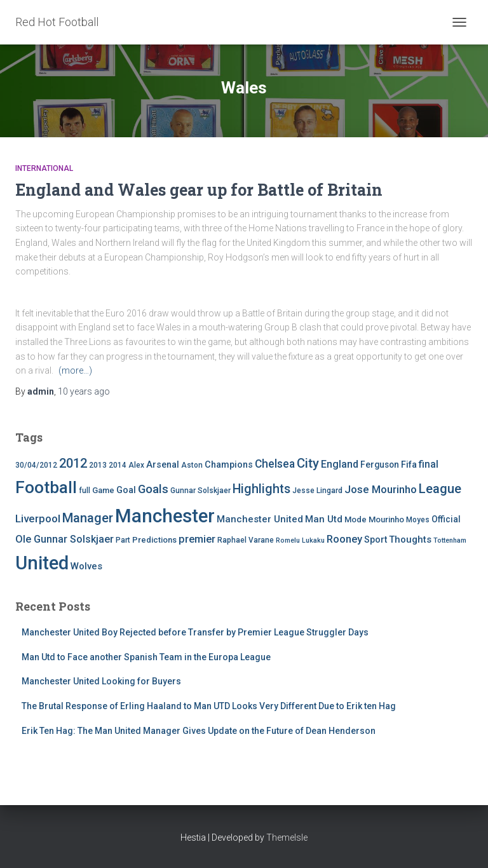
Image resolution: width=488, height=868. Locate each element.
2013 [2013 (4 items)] (98, 465)
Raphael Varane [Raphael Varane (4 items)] (246, 540)
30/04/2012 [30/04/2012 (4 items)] (36, 465)
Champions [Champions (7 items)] (229, 465)
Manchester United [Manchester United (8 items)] (260, 519)
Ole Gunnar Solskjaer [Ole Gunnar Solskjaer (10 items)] (64, 539)
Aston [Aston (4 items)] (192, 465)
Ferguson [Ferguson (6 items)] (380, 465)
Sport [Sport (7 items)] (376, 540)
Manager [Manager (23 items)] (88, 518)
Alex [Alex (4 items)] (136, 465)
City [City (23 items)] (308, 463)
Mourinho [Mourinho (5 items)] (386, 519)
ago (84, 391)
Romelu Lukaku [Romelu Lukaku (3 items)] (300, 540)
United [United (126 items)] (42, 563)
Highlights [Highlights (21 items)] (261, 489)
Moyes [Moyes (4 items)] (418, 520)
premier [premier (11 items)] (197, 539)
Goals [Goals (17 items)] (153, 489)
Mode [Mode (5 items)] (356, 519)
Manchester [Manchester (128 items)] (165, 516)
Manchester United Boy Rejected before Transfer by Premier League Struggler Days (195, 632)
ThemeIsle (287, 837)
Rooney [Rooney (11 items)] (344, 539)
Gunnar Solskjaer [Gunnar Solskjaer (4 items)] (200, 491)
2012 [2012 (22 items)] (73, 463)
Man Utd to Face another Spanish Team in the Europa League (146, 657)
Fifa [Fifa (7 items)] (409, 465)
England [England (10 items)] (340, 464)
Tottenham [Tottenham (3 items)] (450, 540)
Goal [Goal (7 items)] (126, 490)
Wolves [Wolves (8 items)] (86, 566)
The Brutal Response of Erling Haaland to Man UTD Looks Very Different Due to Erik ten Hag (209, 706)
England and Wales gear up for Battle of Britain (199, 190)
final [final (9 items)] (429, 465)
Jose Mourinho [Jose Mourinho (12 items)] (381, 489)
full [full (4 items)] (85, 491)
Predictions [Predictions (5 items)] (154, 540)
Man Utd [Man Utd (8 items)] (324, 519)
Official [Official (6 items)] (446, 519)
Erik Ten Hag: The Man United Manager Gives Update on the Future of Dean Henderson (199, 731)
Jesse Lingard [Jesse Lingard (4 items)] (317, 491)
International (44, 168)
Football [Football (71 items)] (46, 487)
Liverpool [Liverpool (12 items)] (38, 519)
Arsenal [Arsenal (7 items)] (163, 465)
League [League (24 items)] (440, 489)
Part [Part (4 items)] (123, 540)
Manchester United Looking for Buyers (101, 681)
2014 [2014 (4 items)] (118, 465)
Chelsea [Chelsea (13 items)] (275, 464)
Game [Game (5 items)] (103, 490)
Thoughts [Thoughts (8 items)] (410, 539)
